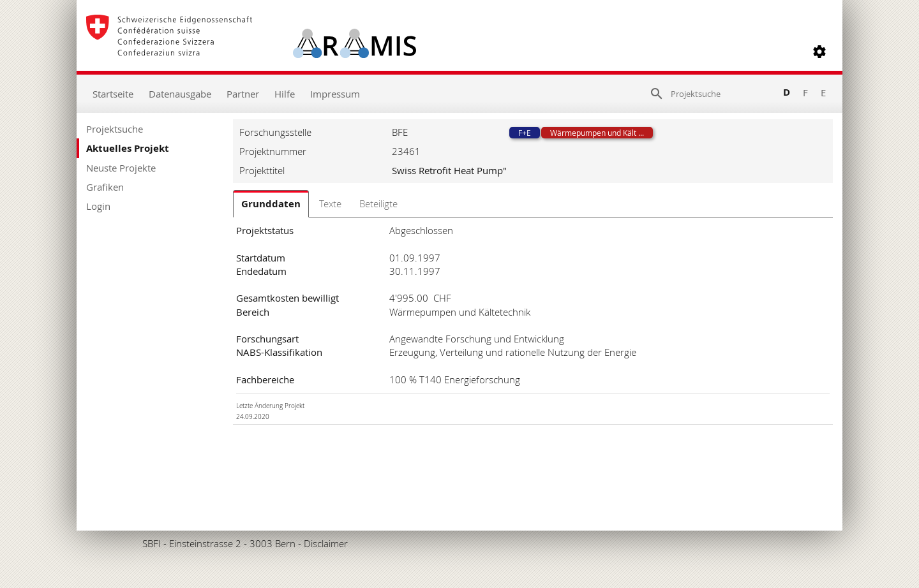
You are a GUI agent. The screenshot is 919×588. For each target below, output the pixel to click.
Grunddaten (271, 204)
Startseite (113, 94)
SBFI (152, 543)
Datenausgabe (180, 94)
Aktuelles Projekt (128, 148)
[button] (819, 52)
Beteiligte (378, 203)
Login (98, 206)
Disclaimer (326, 543)
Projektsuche (115, 129)
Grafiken (105, 187)
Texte (330, 203)
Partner (243, 94)
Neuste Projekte (121, 168)
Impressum (335, 94)
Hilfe (285, 94)
